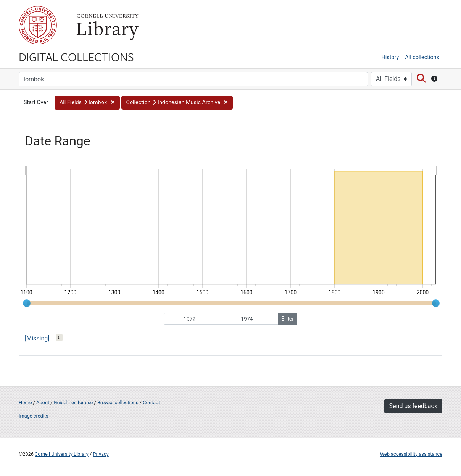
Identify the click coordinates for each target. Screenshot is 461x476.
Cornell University (38, 25)
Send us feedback (413, 406)
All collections (422, 57)
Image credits (34, 416)
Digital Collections (76, 56)
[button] (87, 103)
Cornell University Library (62, 454)
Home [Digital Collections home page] (25, 403)
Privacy (101, 454)
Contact (151, 403)
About (43, 403)
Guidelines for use (73, 403)
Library (106, 25)
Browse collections (118, 403)
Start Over (36, 102)
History (390, 57)
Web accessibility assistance (411, 454)
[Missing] (37, 338)
